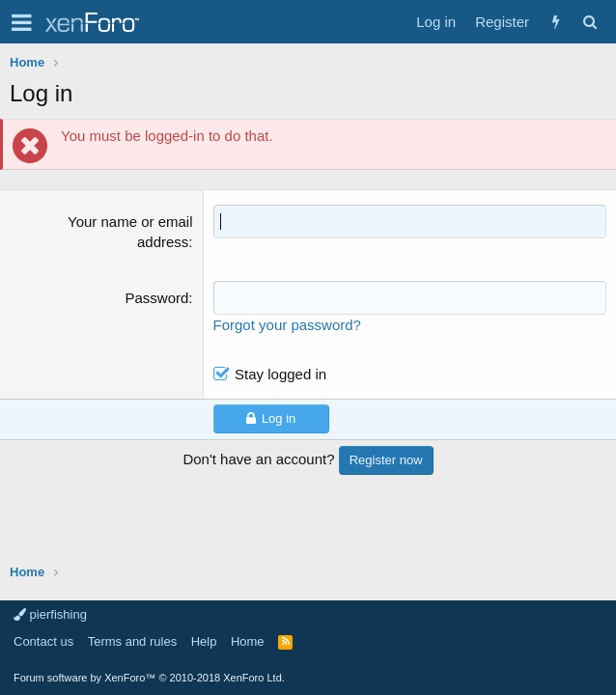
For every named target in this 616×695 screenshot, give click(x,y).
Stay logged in (280, 374)
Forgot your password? (287, 325)
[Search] (589, 22)
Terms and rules (132, 641)
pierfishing (50, 614)
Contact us (43, 641)
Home (248, 641)
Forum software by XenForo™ (149, 678)
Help (204, 641)
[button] (22, 22)
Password (157, 298)
